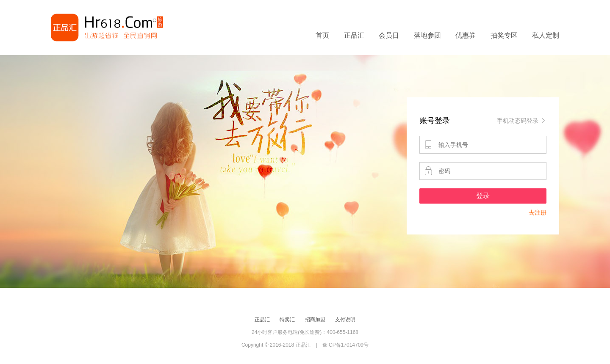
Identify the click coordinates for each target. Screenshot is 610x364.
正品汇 (354, 35)
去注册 (538, 212)
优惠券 (466, 35)
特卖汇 (287, 320)
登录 (483, 196)
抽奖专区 (504, 35)
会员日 (389, 35)
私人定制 (546, 35)
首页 (322, 35)
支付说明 (345, 320)
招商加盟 (315, 320)
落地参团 (427, 35)
